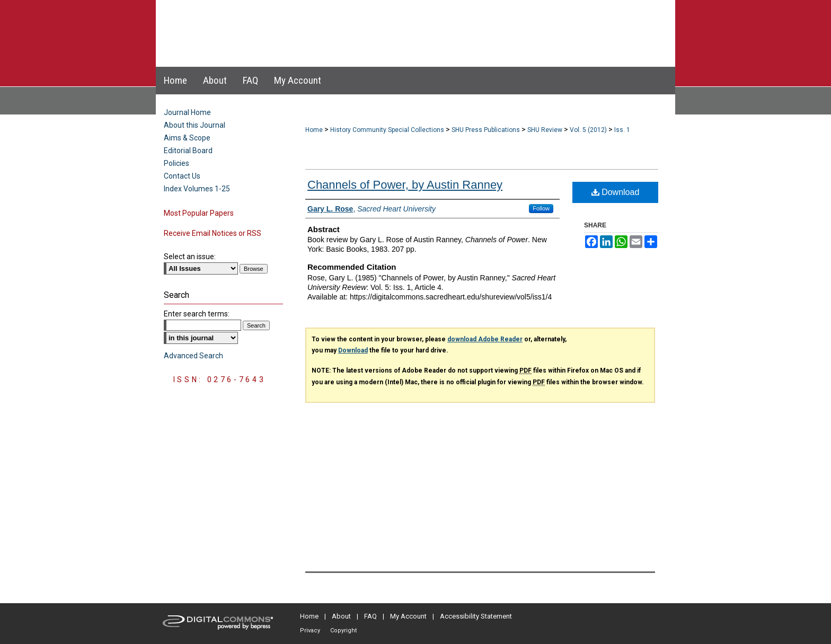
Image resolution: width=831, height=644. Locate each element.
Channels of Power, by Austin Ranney (405, 185)
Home (314, 130)
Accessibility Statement (476, 616)
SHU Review (545, 130)
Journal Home (187, 112)
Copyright (343, 630)
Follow (541, 208)
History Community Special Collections (387, 130)
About (341, 616)
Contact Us (182, 176)
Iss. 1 (622, 130)
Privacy (310, 630)
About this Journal (195, 125)
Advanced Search (193, 356)
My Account (408, 616)
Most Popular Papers (199, 213)
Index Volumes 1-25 (197, 189)
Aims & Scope (187, 138)
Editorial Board (188, 151)
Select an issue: (190, 257)
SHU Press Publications (486, 130)
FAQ (370, 616)
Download (616, 192)
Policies (176, 163)
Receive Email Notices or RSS (213, 233)
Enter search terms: (197, 314)
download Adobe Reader (485, 339)
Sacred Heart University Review (405, 23)
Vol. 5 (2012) (588, 130)
